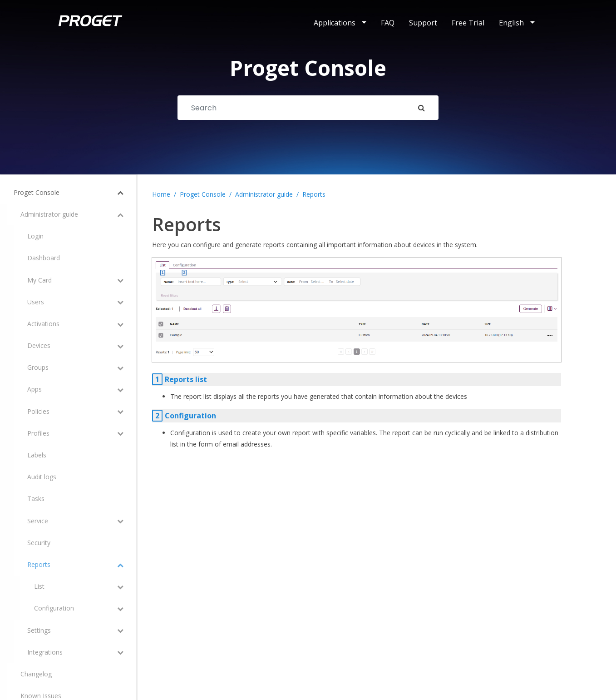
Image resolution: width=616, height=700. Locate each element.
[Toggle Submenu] (109, 193)
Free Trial (468, 23)
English (511, 23)
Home (161, 194)
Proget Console (203, 194)
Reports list (186, 379)
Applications (335, 23)
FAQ (388, 23)
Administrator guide (264, 194)
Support (423, 23)
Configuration (190, 416)
